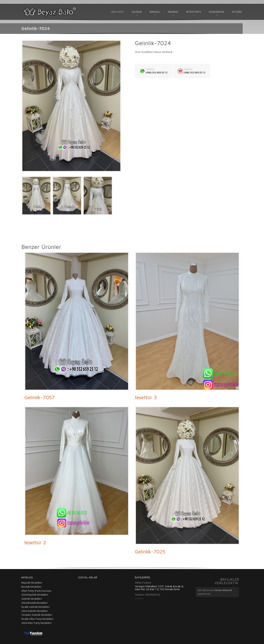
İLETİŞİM (237, 12)
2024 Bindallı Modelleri (34, 603)
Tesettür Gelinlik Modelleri (37, 615)
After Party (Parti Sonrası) (36, 591)
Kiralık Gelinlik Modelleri (35, 607)
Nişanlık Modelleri (32, 583)
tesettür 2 (35, 542)
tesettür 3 (146, 397)
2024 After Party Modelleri (36, 623)
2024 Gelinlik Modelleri (35, 611)
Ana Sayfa (118, 12)
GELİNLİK (137, 12)
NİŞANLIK (173, 12)
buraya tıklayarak (223, 590)
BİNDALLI (155, 12)
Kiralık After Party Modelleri (37, 619)
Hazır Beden (217, 12)
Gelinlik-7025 (150, 551)
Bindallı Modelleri (31, 587)
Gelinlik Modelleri (32, 599)
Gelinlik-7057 (39, 397)
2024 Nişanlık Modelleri (35, 595)
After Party (194, 12)
